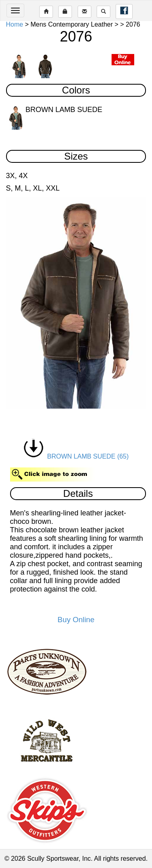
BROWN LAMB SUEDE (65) (76, 456)
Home (15, 24)
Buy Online (76, 620)
